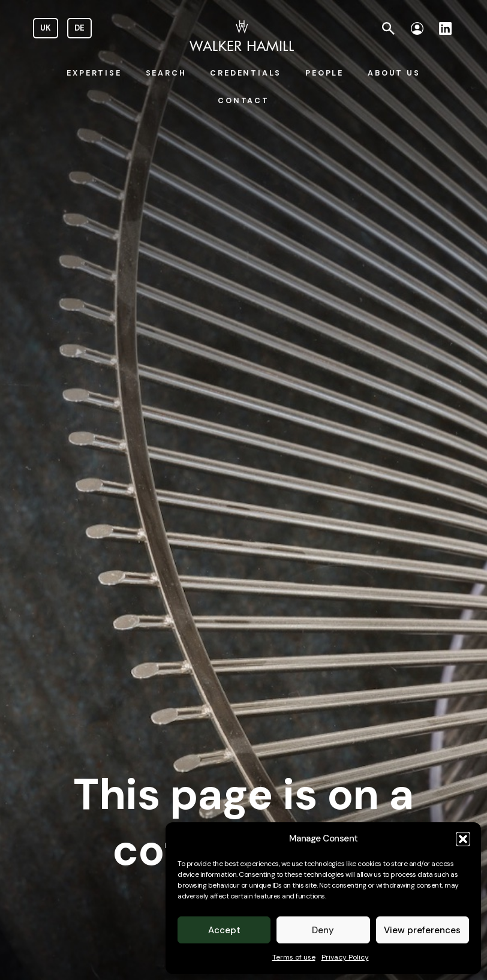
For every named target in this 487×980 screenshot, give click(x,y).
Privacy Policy (345, 957)
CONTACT (243, 101)
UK (46, 28)
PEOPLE (324, 73)
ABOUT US (394, 73)
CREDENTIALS (246, 73)
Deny (323, 930)
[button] (463, 839)
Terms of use (294, 957)
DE (79, 28)
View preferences (422, 930)
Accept (224, 930)
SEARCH (166, 73)
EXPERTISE (94, 73)
